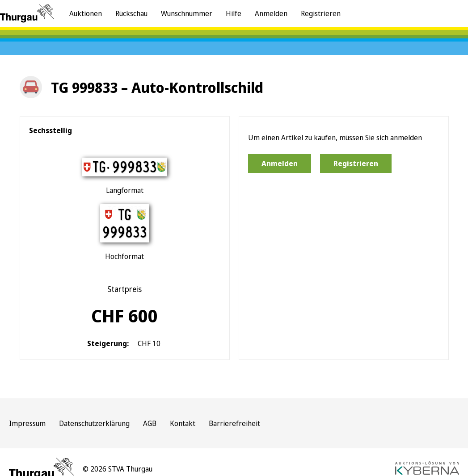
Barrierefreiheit (234, 423)
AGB (150, 423)
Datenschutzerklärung (94, 423)
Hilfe (234, 13)
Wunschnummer (187, 13)
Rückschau (131, 13)
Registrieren (321, 13)
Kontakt (183, 423)
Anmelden (271, 13)
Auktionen (86, 13)
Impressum (27, 423)
